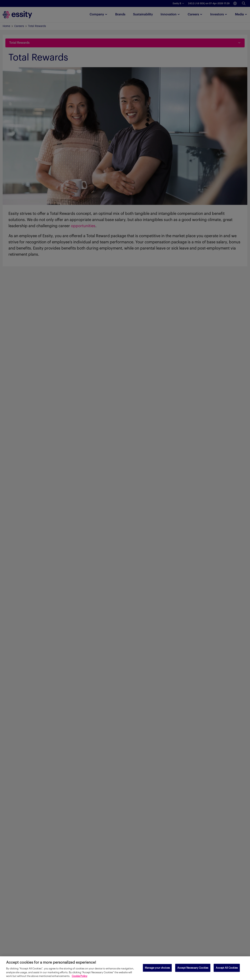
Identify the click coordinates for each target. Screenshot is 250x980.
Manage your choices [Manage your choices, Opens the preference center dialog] (157, 968)
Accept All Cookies (227, 968)
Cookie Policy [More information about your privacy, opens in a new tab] (80, 976)
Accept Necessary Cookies (193, 968)
